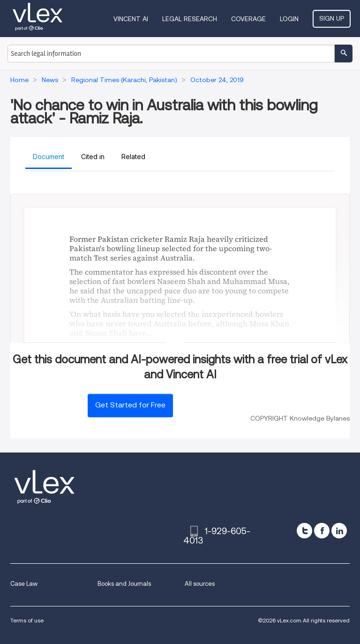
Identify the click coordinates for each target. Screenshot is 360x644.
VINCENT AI (131, 19)
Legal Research (190, 19)
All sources (200, 584)
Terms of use (27, 620)
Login (289, 19)
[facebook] (322, 531)
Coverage (248, 19)
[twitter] (304, 531)
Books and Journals (124, 584)
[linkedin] (339, 531)
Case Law (24, 584)
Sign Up (332, 18)
